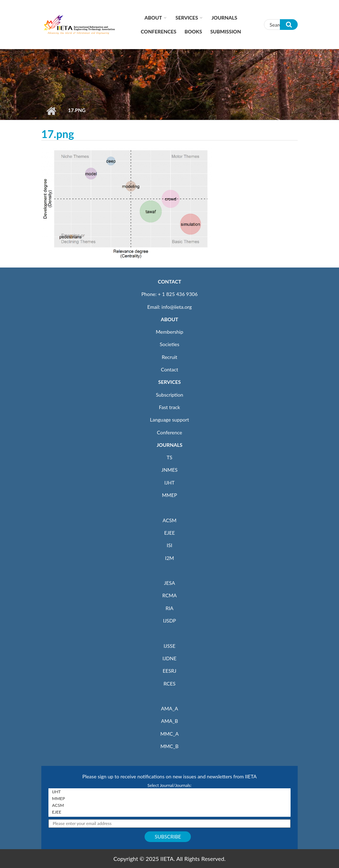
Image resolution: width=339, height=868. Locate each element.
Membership (169, 332)
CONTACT (169, 282)
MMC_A (169, 734)
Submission (225, 31)
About (153, 18)
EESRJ (169, 671)
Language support (169, 420)
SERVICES (169, 382)
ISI (169, 545)
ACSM (169, 520)
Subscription (169, 395)
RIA (169, 608)
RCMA (170, 595)
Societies (170, 344)
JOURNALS (169, 445)
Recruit (169, 357)
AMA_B (169, 721)
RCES (169, 684)
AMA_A (169, 708)
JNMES (169, 470)
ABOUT (169, 319)
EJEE (169, 533)
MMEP (170, 495)
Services (187, 18)
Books (193, 31)
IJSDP (169, 621)
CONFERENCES (158, 31)
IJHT (170, 483)
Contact (170, 369)
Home (51, 111)
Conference (170, 432)
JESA (170, 583)
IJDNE (169, 658)
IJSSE (169, 646)
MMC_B (170, 746)
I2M (169, 558)
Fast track (169, 407)
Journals (224, 18)
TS (169, 457)
